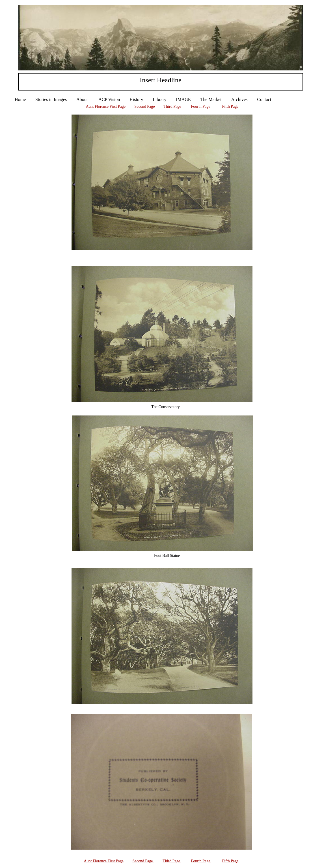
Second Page (144, 106)
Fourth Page (200, 106)
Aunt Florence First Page (106, 106)
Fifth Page (230, 106)
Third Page (172, 106)
